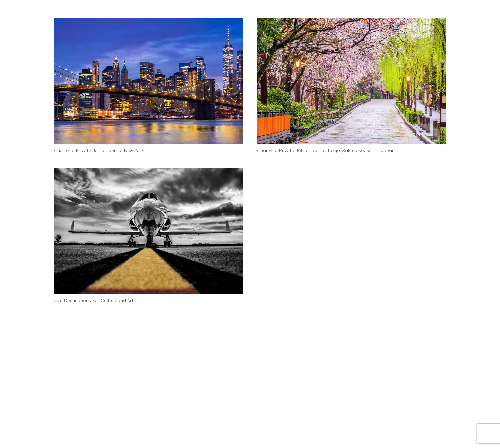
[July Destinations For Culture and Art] (149, 231)
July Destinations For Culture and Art (94, 300)
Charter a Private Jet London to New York (99, 150)
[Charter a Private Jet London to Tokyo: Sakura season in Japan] (352, 81)
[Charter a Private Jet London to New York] (149, 81)
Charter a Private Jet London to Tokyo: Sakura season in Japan (326, 150)
